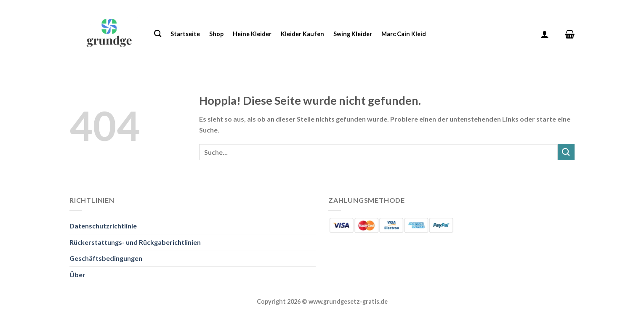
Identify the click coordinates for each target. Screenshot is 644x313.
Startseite (185, 34)
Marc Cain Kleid (404, 34)
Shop (216, 34)
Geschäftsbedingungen (106, 258)
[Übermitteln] (566, 152)
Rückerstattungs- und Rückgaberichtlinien (135, 242)
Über (77, 275)
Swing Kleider (353, 34)
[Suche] (158, 34)
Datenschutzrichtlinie (103, 226)
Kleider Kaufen (302, 34)
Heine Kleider (252, 34)
